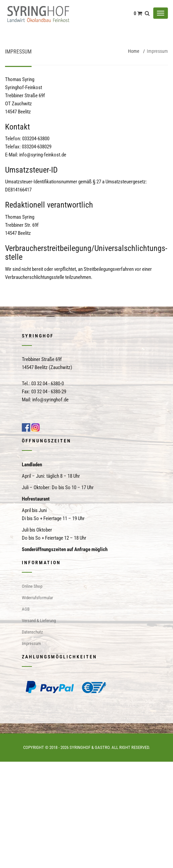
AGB (26, 609)
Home (134, 51)
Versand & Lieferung (39, 621)
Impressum (31, 643)
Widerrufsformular (37, 598)
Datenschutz (32, 632)
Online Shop (32, 586)
